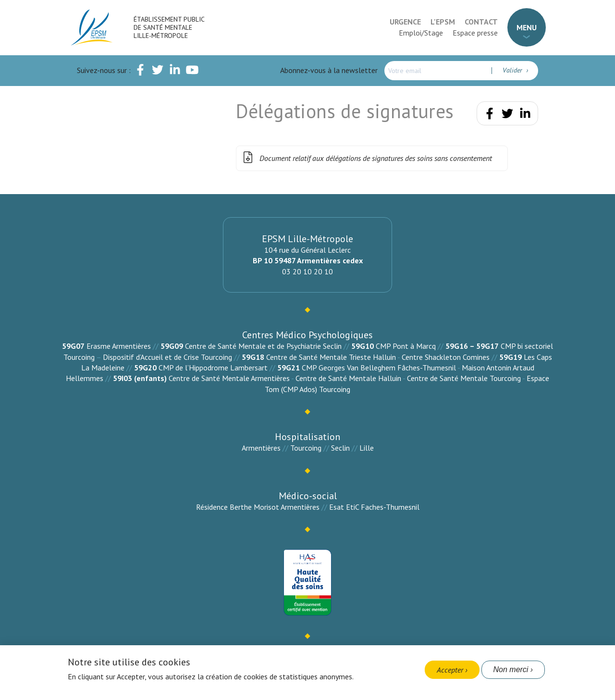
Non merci (511, 669)
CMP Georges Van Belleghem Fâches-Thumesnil (379, 368)
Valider (513, 70)
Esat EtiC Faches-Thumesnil (374, 507)
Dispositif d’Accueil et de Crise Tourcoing (167, 357)
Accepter (450, 670)
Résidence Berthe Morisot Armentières (258, 507)
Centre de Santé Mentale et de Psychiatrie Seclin (263, 346)
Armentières (261, 448)
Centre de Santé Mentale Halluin (348, 378)
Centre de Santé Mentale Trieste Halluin (331, 357)
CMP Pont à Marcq (406, 346)
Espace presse (475, 33)
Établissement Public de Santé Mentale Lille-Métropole (169, 27)
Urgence (405, 22)
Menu (527, 27)
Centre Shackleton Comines (446, 357)
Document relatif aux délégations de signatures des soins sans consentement (366, 158)
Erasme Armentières (119, 346)
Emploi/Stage (421, 33)
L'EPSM (443, 22)
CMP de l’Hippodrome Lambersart (213, 368)
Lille (367, 448)
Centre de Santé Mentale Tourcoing (464, 378)
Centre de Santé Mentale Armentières (229, 378)
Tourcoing (306, 448)
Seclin (340, 448)
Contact (481, 22)
